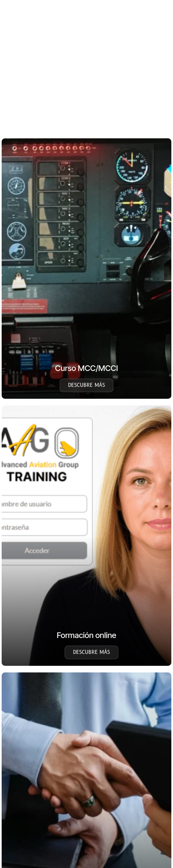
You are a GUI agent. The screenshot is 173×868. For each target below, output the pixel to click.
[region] (86, 80)
